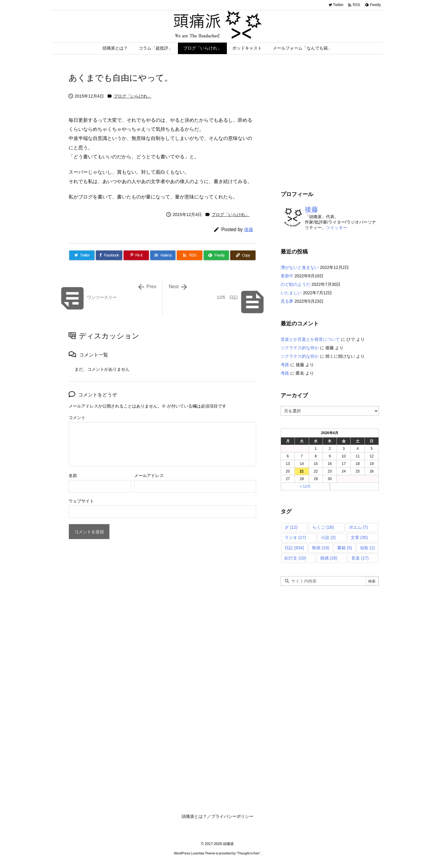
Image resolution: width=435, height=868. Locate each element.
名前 (73, 476)
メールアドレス (149, 476)
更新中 (287, 276)
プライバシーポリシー (232, 816)
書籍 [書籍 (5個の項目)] (345, 548)
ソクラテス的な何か (300, 348)
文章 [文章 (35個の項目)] (359, 537)
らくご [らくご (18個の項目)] (323, 527)
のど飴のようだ (295, 284)
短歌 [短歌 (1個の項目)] (367, 548)
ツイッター (337, 227)
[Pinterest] (136, 255)
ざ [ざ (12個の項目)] (291, 527)
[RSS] (189, 255)
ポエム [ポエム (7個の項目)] (358, 527)
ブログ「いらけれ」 (133, 96)
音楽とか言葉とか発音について (310, 339)
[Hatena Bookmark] (163, 255)
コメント (77, 418)
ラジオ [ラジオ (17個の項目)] (295, 537)
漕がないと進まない (300, 267)
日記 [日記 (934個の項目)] (294, 548)
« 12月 (305, 486)
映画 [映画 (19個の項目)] (321, 548)
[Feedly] (216, 255)
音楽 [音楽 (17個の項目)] (360, 558)
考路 (285, 365)
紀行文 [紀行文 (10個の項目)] (295, 558)
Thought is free (248, 853)
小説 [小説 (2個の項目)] (328, 537)
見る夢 (287, 301)
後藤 (249, 229)
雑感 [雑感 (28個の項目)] (329, 558)
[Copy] (243, 255)
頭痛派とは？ (194, 816)
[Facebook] (109, 255)
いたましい (291, 293)
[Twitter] (82, 255)
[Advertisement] (331, 130)
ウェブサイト (81, 501)
